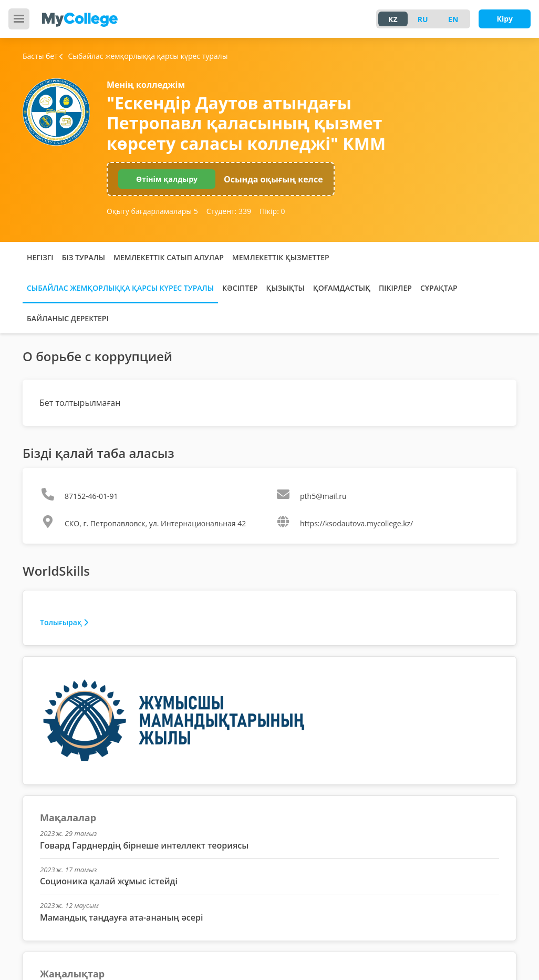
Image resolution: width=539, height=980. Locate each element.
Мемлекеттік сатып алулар (169, 257)
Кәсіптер (240, 288)
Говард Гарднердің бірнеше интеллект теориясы (144, 845)
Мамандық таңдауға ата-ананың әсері (121, 917)
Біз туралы (84, 257)
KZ (393, 19)
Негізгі (40, 257)
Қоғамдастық (342, 288)
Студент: (229, 211)
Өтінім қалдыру (167, 179)
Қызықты (286, 288)
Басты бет (40, 56)
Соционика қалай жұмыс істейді (109, 881)
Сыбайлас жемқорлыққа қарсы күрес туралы (120, 288)
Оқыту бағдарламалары (152, 211)
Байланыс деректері (68, 318)
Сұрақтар (439, 288)
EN (453, 19)
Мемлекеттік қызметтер (281, 257)
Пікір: (272, 211)
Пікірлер (395, 288)
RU (423, 19)
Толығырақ (64, 622)
